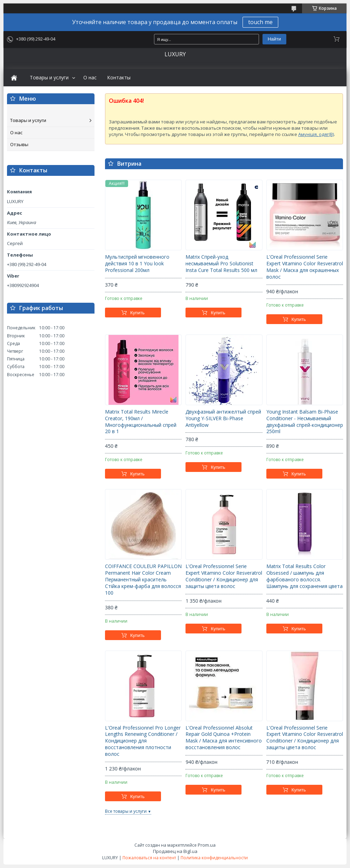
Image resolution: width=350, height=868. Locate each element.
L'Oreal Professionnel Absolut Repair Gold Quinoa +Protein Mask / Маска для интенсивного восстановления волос (224, 738)
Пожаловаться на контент (149, 858)
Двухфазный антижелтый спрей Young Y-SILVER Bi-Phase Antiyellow (223, 418)
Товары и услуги (49, 78)
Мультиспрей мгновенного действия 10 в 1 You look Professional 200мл (137, 264)
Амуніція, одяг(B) (316, 134)
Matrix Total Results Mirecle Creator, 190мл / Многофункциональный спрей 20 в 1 (141, 422)
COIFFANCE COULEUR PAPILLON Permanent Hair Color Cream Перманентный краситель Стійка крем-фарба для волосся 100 (143, 580)
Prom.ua (207, 845)
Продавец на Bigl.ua (175, 851)
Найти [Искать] (274, 39)
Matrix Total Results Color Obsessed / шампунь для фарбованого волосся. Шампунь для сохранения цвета (304, 576)
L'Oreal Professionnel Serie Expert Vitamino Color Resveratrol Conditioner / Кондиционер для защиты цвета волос (224, 576)
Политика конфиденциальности (214, 858)
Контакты (119, 78)
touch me (260, 22)
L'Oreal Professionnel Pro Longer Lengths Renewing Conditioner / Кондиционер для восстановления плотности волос (143, 741)
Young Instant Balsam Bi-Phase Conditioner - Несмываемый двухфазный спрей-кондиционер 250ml (305, 422)
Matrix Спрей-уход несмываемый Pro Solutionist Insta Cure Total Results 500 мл (221, 264)
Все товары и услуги (126, 811)
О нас (90, 78)
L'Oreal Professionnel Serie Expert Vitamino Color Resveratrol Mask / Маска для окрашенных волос (305, 267)
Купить (137, 313)
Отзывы (19, 144)
